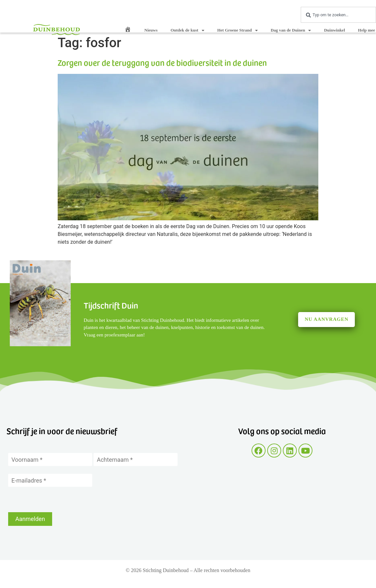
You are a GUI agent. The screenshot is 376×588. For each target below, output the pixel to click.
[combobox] (338, 15)
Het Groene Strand (238, 30)
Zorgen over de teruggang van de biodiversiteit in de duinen (162, 62)
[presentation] (58, 499)
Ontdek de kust (187, 30)
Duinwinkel (334, 30)
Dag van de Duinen (291, 30)
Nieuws (151, 30)
